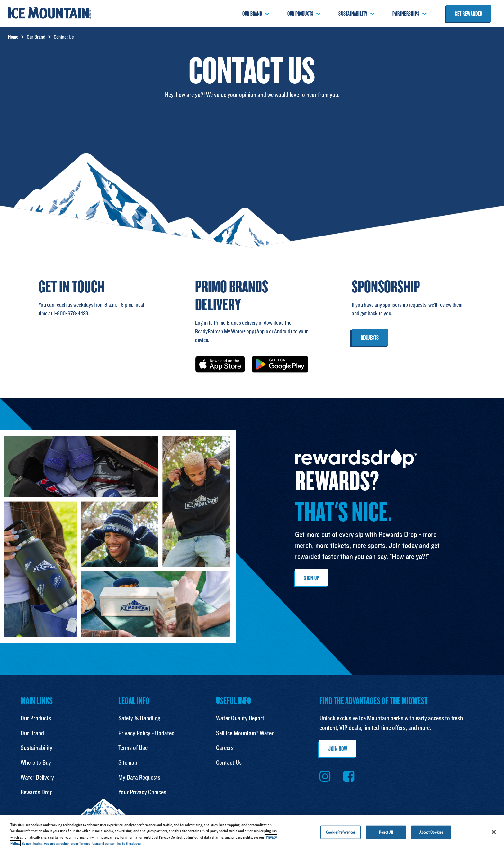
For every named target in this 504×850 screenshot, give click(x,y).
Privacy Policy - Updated (146, 733)
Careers (225, 748)
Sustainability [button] (353, 14)
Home (13, 37)
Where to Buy (36, 762)
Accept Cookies (431, 832)
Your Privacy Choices (142, 792)
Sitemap (128, 762)
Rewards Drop (37, 792)
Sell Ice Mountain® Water (245, 733)
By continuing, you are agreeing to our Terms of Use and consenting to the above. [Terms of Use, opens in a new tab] (81, 843)
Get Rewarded (468, 14)
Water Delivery (37, 777)
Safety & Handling (139, 718)
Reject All (386, 832)
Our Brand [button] (252, 14)
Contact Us (229, 762)
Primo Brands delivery (236, 323)
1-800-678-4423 (71, 313)
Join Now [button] (338, 749)
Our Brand (32, 733)
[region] (252, 833)
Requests (370, 337)
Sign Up (312, 578)
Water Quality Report (240, 718)
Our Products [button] (300, 14)
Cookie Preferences (341, 832)
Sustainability (36, 748)
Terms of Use (133, 748)
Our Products (36, 718)
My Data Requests (139, 777)
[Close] (494, 832)
